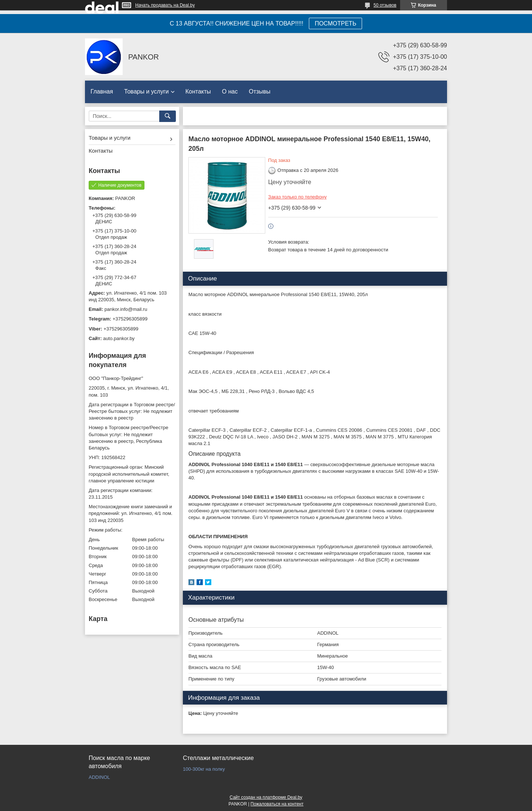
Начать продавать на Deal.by (165, 5)
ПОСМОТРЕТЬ (335, 23)
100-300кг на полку (204, 769)
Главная (102, 91)
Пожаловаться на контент (277, 804)
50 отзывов (385, 5)
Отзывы (260, 91)
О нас (230, 91)
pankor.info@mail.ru (126, 309)
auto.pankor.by (119, 338)
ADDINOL (99, 777)
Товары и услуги (146, 91)
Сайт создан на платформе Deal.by (266, 797)
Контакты (198, 91)
